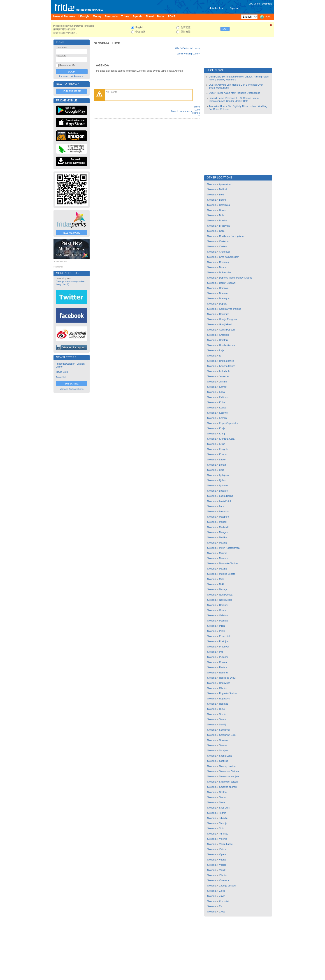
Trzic (222, 828)
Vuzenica (224, 880)
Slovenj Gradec (227, 766)
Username (61, 47)
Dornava (224, 293)
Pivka (222, 631)
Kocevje (223, 413)
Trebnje (223, 823)
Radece (223, 667)
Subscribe (72, 384)
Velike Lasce (226, 844)
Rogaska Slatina (228, 693)
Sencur (223, 719)
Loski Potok (225, 501)
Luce (116, 43)
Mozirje (223, 569)
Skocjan (223, 750)
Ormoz (223, 610)
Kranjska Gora (227, 439)
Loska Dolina (226, 496)
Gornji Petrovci (227, 330)
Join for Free (71, 91)
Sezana (223, 745)
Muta (222, 579)
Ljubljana (224, 475)
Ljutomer (224, 485)
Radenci (224, 673)
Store (222, 802)
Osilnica (223, 615)
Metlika (223, 537)
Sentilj (222, 724)
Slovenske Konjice (229, 776)
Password (61, 56)
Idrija (222, 350)
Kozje (222, 428)
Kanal (222, 392)
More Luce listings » (196, 111)
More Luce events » (182, 111)
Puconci (223, 657)
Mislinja (223, 553)
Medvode (224, 527)
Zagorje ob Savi (228, 886)
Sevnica (223, 740)
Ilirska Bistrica (227, 361)
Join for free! (217, 8)
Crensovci (224, 252)
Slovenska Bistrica (229, 771)
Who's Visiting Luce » (188, 54)
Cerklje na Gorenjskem (231, 236)
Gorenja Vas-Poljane (230, 309)
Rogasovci (225, 699)
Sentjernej (225, 730)
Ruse (222, 709)
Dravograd (225, 298)
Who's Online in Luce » (187, 48)
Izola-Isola (225, 371)
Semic (223, 714)
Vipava (223, 854)
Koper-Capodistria (229, 423)
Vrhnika (223, 875)
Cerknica (224, 241)
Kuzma (223, 454)
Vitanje (223, 860)
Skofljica (224, 761)
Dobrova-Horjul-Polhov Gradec (236, 278)
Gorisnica (224, 314)
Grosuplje (224, 335)
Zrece (222, 912)
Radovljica (225, 683)
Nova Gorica (226, 595)
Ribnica (223, 688)
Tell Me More (72, 233)
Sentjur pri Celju (228, 735)
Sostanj (223, 792)
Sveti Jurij (224, 808)
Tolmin (223, 813)
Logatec (223, 491)
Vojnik (222, 870)
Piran (222, 626)
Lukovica (224, 511)
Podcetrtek (225, 636)
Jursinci (223, 382)
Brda (222, 215)
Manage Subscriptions (71, 389)
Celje (222, 231)
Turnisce (224, 834)
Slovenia (102, 43)
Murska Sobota (227, 574)
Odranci (223, 605)
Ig (220, 356)
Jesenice (224, 376)
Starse (223, 797)
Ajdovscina (225, 184)
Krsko (222, 444)
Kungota (224, 449)
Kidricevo (224, 397)
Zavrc (222, 896)
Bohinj (223, 200)
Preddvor (224, 647)
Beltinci (223, 189)
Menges (223, 532)
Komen (223, 418)
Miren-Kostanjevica (229, 548)
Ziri (221, 906)
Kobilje (223, 408)
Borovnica (224, 205)
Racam (223, 662)
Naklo (222, 584)
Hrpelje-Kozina (227, 345)
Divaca (223, 267)
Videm (223, 849)
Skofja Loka (225, 756)
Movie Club (62, 372)
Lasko (222, 460)
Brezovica (224, 226)
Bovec (223, 210)
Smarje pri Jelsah (228, 782)
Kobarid (223, 402)
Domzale (224, 288)
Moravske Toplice (228, 563)
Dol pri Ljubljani (227, 283)
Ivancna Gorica (227, 366)
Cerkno (223, 246)
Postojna (224, 641)
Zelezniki (224, 901)
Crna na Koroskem (229, 257)
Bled (222, 195)
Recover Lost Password (72, 76)
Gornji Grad (225, 324)
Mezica (223, 543)
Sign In (234, 8)
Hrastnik (224, 340)
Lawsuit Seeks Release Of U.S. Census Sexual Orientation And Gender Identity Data (234, 100)
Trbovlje (223, 818)
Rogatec (224, 704)
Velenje (223, 839)
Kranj (222, 434)
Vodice (223, 865)
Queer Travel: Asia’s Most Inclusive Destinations (234, 93)
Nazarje (223, 589)
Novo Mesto (226, 600)
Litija (222, 470)
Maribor (223, 522)
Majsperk (224, 517)
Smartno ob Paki (228, 787)
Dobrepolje (225, 272)
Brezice (223, 220)
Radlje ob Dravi (227, 678)
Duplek (223, 304)
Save (225, 29)
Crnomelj (224, 262)
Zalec (222, 891)
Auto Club (61, 377)
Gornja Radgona (228, 319)
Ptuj (221, 652)
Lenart (223, 465)
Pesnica (223, 621)
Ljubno (223, 480)
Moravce (224, 558)
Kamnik (223, 387)
